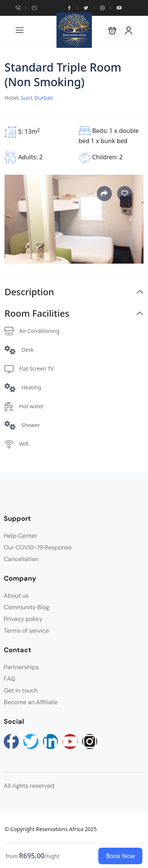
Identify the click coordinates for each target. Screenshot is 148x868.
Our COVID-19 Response (38, 547)
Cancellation (21, 559)
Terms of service (26, 631)
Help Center (20, 536)
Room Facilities (37, 313)
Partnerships (21, 667)
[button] (112, 30)
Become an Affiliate (31, 702)
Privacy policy (23, 619)
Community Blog (27, 607)
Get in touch (21, 690)
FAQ (9, 679)
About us (16, 596)
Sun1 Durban (37, 98)
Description (29, 292)
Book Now (120, 856)
